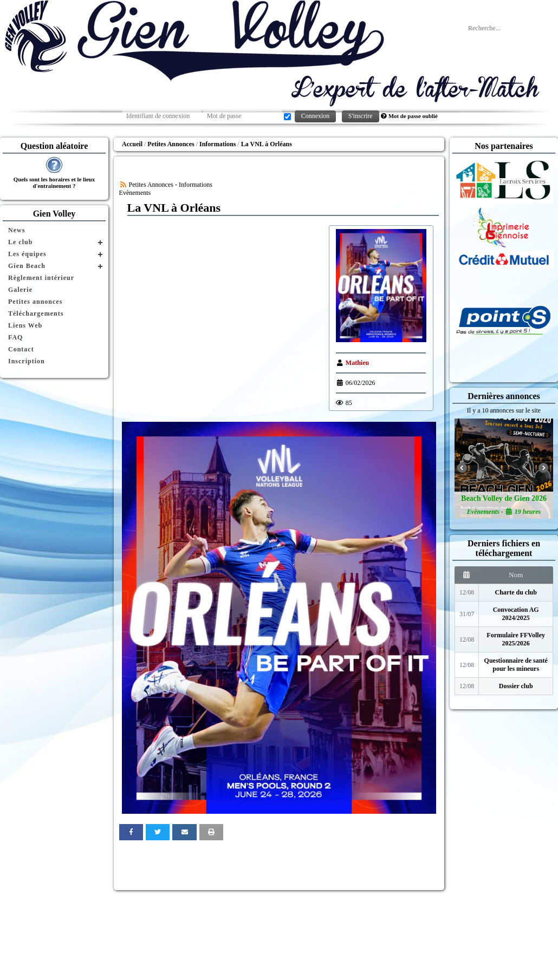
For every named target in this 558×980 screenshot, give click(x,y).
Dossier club (516, 686)
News (17, 230)
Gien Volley (54, 214)
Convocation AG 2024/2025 (516, 614)
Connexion (316, 116)
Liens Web (25, 325)
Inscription (27, 361)
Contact (21, 349)
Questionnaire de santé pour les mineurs (516, 665)
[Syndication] (123, 185)
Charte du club (516, 592)
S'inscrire (361, 116)
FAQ (15, 337)
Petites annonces (35, 302)
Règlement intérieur (41, 278)
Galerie (20, 290)
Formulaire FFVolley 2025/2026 (516, 639)
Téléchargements (36, 313)
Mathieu (357, 363)
